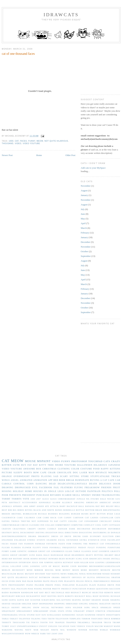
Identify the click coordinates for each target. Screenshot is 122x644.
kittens (115, 469)
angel (15, 480)
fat (30, 465)
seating (76, 600)
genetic (22, 551)
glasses (86, 551)
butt (93, 514)
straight (79, 611)
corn (30, 484)
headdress (78, 555)
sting (69, 611)
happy (105, 469)
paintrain (94, 491)
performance (102, 581)
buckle (42, 514)
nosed (106, 574)
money (67, 570)
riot (44, 596)
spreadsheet (24, 611)
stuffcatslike (100, 476)
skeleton (105, 604)
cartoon (78, 518)
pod (118, 585)
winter (93, 630)
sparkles (106, 608)
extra (83, 540)
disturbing (100, 533)
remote (109, 593)
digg (61, 533)
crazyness (19, 529)
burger (76, 514)
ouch (5, 581)
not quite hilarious (56, 141)
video (18, 143)
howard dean (57, 559)
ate (47, 506)
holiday (18, 491)
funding (101, 548)
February (85, 233)
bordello (69, 510)
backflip (72, 506)
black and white (44, 510)
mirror (39, 570)
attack (54, 506)
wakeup (108, 626)
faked (14, 544)
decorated (84, 529)
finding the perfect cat (88, 544)
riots (61, 596)
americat (105, 503)
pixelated (69, 585)
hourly (43, 559)
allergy (67, 503)
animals (7, 506)
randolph (27, 593)
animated (26, 480)
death (93, 484)
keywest (68, 562)
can (60, 518)
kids (77, 562)
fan (21, 544)
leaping (100, 562)
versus (81, 626)
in (45, 491)
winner (83, 630)
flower (27, 548)
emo (118, 536)
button (101, 514)
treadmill (84, 622)
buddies (53, 514)
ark (26, 506)
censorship (91, 521)
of (85, 577)
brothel (17, 514)
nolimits (114, 473)
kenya (58, 562)
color (75, 469)
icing (79, 559)
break (70, 480)
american (92, 503)
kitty (43, 465)
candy (68, 518)
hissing (7, 491)
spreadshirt (41, 611)
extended (72, 540)
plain (93, 585)
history (18, 559)
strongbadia (10, 615)
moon (76, 570)
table (5, 619)
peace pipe (57, 581)
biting (29, 510)
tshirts (17, 499)
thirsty (7, 622)
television (62, 619)
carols (7, 484)
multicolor (9, 574)
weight (45, 630)
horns (34, 559)
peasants (70, 581)
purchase (43, 495)
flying (79, 488)
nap (49, 574)
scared (67, 495)
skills (6, 608)
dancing (41, 484)
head (67, 555)
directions (71, 533)
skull (76, 495)
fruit (117, 488)
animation (40, 480)
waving (19, 630)
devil (16, 533)
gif (48, 551)
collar (49, 525)
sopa (87, 608)
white (55, 630)
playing (46, 476)
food (96, 469)
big (15, 510)
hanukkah (57, 555)
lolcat (70, 491)
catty (63, 521)
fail (56, 488)
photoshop (79, 461)
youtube (70, 465)
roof (96, 596)
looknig (35, 566)
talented (24, 619)
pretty (56, 589)
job (41, 562)
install (116, 559)
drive (68, 536)
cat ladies (92, 518)
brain (99, 510)
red (68, 593)
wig (63, 630)
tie (28, 622)
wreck (35, 634)
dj (109, 533)
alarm (56, 503)
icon (86, 559)
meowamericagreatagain (105, 566)
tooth (44, 622)
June (83, 214)
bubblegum (30, 514)
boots (28, 473)
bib (10, 510)
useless (53, 626)
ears (85, 536)
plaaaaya (82, 585)
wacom (99, 626)
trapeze (60, 622)
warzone (7, 630)
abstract (15, 503)
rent (117, 593)
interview (25, 562)
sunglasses (54, 615)
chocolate (64, 473)
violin (90, 626)
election (108, 536)
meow (40, 141)
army (32, 506)
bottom (90, 510)
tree (51, 465)
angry (116, 503)
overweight (22, 476)
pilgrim (39, 585)
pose (30, 589)
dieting (40, 533)
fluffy (37, 548)
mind (30, 570)
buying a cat (99, 480)
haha (39, 555)
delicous (105, 484)
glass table (73, 551)
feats (62, 544)
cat (17, 141)
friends (106, 488)
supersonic (69, 615)
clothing (64, 469)
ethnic (32, 540)
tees (44, 619)
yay (49, 634)
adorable (45, 503)
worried (115, 630)
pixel (58, 585)
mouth (116, 570)
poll (117, 491)
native (56, 574)
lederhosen (113, 562)
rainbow (15, 593)
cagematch (9, 518)
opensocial (103, 577)
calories (30, 518)
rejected (98, 593)
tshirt (6, 499)
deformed (114, 529)
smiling (26, 608)
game (13, 551)
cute (16, 465)
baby (63, 506)
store (85, 476)
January (84, 195)
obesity (66, 577)
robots (69, 596)
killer (84, 562)
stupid (31, 615)
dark (72, 529)
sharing (115, 600)
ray (42, 593)
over (12, 581)
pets (4, 585)
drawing (8, 488)
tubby (6, 626)
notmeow (45, 577)
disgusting (86, 533)
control (19, 484)
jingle (52, 491)
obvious (77, 577)
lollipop (16, 566)
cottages (114, 525)
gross (5, 555)
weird (59, 465)
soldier (78, 608)
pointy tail (9, 589)
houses (38, 491)
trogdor (97, 622)
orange (7, 476)
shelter (27, 604)
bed (56, 480)
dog (75, 473)
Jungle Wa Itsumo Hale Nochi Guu (98, 499)
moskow (105, 570)
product (67, 589)
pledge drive (106, 585)
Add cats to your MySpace (93, 168)
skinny (16, 608)
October (85, 251)
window (71, 630)
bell (117, 506)
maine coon (69, 566)
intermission (10, 562)
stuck (22, 615)
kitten (7, 465)
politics (107, 491)
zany (55, 634)
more (84, 570)
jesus (35, 562)
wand (117, 626)
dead (52, 484)
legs (61, 491)
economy (95, 536)
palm (30, 581)
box (39, 469)
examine (52, 540)
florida (16, 548)
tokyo (35, 622)
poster (47, 589)
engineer (7, 540)
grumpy (23, 555)
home (29, 491)
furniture (114, 548)
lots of (47, 566)
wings (6, 480)
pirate (49, 585)
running (105, 596)
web (36, 630)
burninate (82, 480)
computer (77, 525)
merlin (6, 570)
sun (44, 615)
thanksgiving (111, 495)
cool (98, 525)
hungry (70, 559)
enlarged (20, 540)
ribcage (21, 596)
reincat (87, 593)
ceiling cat (76, 521)
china (117, 521)
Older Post (70, 155)
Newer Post (7, 155)
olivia (91, 577)
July (83, 209)
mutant (30, 574)
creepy (32, 529)
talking (36, 619)
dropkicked (23, 488)
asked (40, 506)
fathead (40, 544)
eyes (103, 540)
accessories (30, 503)
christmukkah (11, 525)
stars (53, 611)
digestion (52, 533)
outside (81, 491)
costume (86, 469)
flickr (6, 548)
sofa (68, 608)
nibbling (73, 574)
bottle (80, 510)
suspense (90, 615)
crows (42, 529)
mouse (30, 461)
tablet (14, 619)
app (50, 480)
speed (117, 608)
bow (36, 473)
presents (15, 495)
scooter (35, 600)
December (85, 242)
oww (19, 581)
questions (102, 589)
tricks (116, 476)
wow (28, 634)
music (21, 574)
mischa (49, 570)
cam (39, 518)
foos (45, 548)
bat (98, 506)
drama (32, 536)
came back (50, 518)
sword (96, 495)
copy (105, 525)
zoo (61, 634)
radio (5, 593)
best (5, 510)
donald (116, 533)
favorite (52, 544)
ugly (13, 626)
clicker (34, 525)
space (95, 608)
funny (32, 141)
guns (32, 555)
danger (63, 529)
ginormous (58, 551)
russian (115, 596)
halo (46, 555)
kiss (92, 562)
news (64, 574)
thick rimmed (112, 619)
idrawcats (61, 15)
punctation (79, 589)
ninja (82, 574)
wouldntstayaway (13, 634)
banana (90, 506)
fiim (69, 544)
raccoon (115, 589)
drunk (77, 536)
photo (35, 476)
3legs (46, 499)
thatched (97, 619)
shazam (16, 604)
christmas (49, 469)
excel (62, 540)
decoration (99, 529)
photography (17, 585)
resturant (8, 596)
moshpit (94, 570)
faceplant (114, 540)
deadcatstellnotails (72, 484)
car (118, 480)
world (104, 630)
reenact (76, 593)
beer (62, 480)
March (84, 228)
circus (24, 525)
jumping (49, 562)
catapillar (107, 518)
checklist (106, 521)
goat (95, 551)
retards (56, 495)
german (33, 551)
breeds (6, 514)
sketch (116, 604)
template (75, 619)
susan (80, 615)
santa (12, 600)
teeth (51, 619)
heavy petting (95, 555)
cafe (111, 480)
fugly (91, 548)
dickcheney (28, 533)
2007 (39, 499)
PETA (4, 503)
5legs (53, 499)
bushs (85, 514)
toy (51, 622)
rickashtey (33, 596)
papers (38, 581)
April (83, 223)
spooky (86, 495)
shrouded (72, 604)
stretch (100, 611)
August (84, 190)
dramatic (44, 536)
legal (5, 566)
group (14, 555)
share (106, 600)
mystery (40, 574)
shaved (6, 604)
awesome (29, 469)
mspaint (44, 461)
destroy (7, 533)
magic (57, 566)
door (117, 484)
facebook (46, 488)
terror (86, 619)
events (41, 540)
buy (24, 465)
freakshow (92, 488)
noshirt (115, 574)
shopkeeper (46, 604)
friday (82, 548)
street (90, 611)
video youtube (31, 143)
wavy (28, 630)
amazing (79, 503)
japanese (114, 465)
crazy (116, 461)
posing (38, 589)
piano (30, 585)
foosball (55, 548)
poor (5, 495)
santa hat (23, 600)
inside (106, 559)
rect (48, 593)
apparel (18, 506)
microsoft (19, 570)
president (29, 495)
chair (52, 473)
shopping (59, 604)
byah (110, 514)
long (26, 566)
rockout (80, 596)
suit (38, 615)
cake (20, 518)
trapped (71, 622)
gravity (115, 551)
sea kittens (64, 600)
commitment (62, 525)
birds (21, 510)
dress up (57, 536)
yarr (43, 634)
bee (103, 506)
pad (24, 581)
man (91, 473)
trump (116, 622)
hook (26, 559)
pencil (89, 581)
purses (91, 589)
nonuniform (94, 574)
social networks (53, 608)
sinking (94, 604)
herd (5, 559)
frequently (70, 548)
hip (10, 559)
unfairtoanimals (27, 626)
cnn (42, 525)
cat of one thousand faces (18, 54)
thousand (8, 143)
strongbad (113, 611)
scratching (48, 600)
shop (35, 604)
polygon (22, 589)
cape (44, 473)
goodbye (104, 551)
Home (39, 155)
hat (35, 465)
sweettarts (113, 615)
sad (56, 476)
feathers (67, 488)
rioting (52, 596)
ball (81, 506)
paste (46, 581)
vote (26, 499)
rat (36, 593)
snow (36, 608)
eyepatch (94, 540)
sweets (101, 615)
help (117, 555)
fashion (29, 544)
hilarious (100, 465)
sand (5, 600)
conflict (89, 525)
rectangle (58, 593)
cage (117, 514)
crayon (6, 529)
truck (107, 622)
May (83, 219)
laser (83, 473)
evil (35, 488)
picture (7, 473)
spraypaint (9, 611)
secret (86, 600)
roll (89, 596)
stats (61, 611)
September (86, 256)
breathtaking (112, 510)
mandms (83, 566)
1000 (11, 141)
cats (107, 461)
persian (116, 581)
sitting (75, 476)
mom (58, 570)
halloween (85, 465)
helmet (109, 555)
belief (110, 506)
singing (83, 604)
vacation (64, 626)
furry (5, 551)
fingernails (113, 544)
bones (59, 510)
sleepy (18, 473)
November (86, 186)
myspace (101, 473)
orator (116, 577)
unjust (43, 626)
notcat (33, 577)
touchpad (95, 461)
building (64, 514)
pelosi (80, 581)
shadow (96, 600)
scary (64, 476)
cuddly (52, 529)
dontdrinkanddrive (14, 536)
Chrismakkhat (67, 499)
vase (73, 626)
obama (56, 577)
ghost (42, 551)
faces (24, 141)
